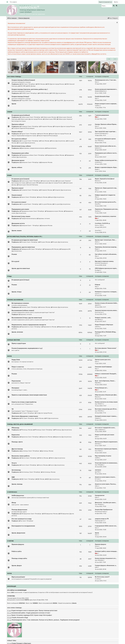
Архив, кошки (17, 231)
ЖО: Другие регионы (51, 418)
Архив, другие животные (21, 268)
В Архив (98, 285)
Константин (99, 312)
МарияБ (97, 383)
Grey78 (97, 204)
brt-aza (97, 479)
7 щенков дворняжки (102, 115)
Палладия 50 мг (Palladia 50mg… (106, 332)
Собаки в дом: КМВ (49, 119)
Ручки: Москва (44, 141)
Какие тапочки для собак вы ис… (106, 146)
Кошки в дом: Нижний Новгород (27, 185)
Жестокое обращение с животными (25, 416)
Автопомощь (16, 470)
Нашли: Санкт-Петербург (28, 197)
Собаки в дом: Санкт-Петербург (30, 117)
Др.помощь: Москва (47, 451)
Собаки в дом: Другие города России (30, 119)
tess (96, 82)
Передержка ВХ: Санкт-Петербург (31, 249)
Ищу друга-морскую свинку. (104, 261)
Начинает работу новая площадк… (106, 551)
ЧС (13, 409)
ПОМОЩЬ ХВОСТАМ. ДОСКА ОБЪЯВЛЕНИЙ (20, 424)
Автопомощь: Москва (48, 472)
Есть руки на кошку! (19, 202)
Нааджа (97, 418)
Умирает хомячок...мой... (103, 318)
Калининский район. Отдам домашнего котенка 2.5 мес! (31, 613)
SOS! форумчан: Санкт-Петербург (31, 514)
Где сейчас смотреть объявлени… (106, 254)
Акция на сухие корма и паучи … (105, 477)
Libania (97, 327)
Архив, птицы (17, 292)
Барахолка (16, 435)
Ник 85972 (98, 320)
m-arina (97, 579)
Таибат (97, 106)
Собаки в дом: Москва (49, 117)
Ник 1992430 (99, 560)
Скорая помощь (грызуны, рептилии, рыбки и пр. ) (30, 89)
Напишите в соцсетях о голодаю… (106, 292)
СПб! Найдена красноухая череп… (106, 268)
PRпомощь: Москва (26, 430)
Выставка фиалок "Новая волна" (106, 348)
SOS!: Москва (40, 84)
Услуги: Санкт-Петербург (28, 465)
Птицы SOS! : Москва (47, 100)
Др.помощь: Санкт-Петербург (29, 451)
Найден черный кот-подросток (105, 195)
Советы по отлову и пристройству (24, 402)
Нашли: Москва (42, 197)
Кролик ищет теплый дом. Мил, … (106, 240)
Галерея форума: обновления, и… (106, 565)
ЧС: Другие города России (44, 413)
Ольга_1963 (99, 225)
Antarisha (98, 162)
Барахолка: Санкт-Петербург (29, 437)
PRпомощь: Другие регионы (63, 430)
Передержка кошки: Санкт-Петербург (32, 211)
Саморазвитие (100, 495)
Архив (14, 104)
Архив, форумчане (18, 533)
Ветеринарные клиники (20, 303)
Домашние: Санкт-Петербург (29, 162)
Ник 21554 (98, 451)
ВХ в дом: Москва (44, 242)
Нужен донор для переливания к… (106, 89)
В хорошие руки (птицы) (20, 280)
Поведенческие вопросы (28, 218)
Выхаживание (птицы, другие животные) (27, 318)
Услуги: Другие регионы (57, 465)
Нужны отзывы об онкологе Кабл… (106, 303)
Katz (96, 497)
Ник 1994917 (99, 404)
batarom (97, 148)
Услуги (14, 463)
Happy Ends (16, 360)
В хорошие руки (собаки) (21, 115)
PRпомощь (15, 428)
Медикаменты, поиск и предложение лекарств (29, 325)
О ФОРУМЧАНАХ (12, 492)
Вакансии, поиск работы (21, 456)
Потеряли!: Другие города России (64, 126)
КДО (13, 477)
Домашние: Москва (46, 162)
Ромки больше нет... (101, 388)
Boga (96, 169)
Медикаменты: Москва (49, 327)
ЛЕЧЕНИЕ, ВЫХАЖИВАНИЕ (15, 300)
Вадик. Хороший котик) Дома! (105, 179)
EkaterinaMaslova (100, 91)
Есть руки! (15, 261)
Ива (96, 117)
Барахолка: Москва (46, 437)
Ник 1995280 (99, 465)
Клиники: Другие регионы (59, 307)
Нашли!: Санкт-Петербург (28, 134)
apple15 (97, 305)
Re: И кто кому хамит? (102, 577)
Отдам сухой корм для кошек (105, 435)
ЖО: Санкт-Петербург (27, 418)
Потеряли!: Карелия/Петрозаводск (23, 128)
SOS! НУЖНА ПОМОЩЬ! (14, 77)
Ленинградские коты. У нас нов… (106, 80)
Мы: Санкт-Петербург (26, 521)
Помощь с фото (17, 442)
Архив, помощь (17, 484)
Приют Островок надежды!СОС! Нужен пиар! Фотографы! (32, 615)
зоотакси (98, 470)
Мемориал (15, 388)
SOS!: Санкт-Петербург (27, 84)
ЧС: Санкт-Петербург (27, 413)
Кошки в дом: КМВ (32, 183)
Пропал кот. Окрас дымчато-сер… (106, 188)
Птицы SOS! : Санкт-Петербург (30, 100)
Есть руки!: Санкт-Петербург (29, 141)
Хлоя (96, 546)
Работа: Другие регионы (57, 458)
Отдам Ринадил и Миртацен (104, 325)
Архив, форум (17, 566)
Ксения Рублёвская (101, 133)
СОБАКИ (10, 112)
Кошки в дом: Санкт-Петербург (30, 181)
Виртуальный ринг (18, 577)
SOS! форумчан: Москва (50, 514)
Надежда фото (99, 521)
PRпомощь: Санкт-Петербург (43, 430)
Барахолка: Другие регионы (62, 437)
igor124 (97, 472)
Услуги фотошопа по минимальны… (106, 463)
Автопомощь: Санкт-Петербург (30, 472)
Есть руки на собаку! (19, 139)
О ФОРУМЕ (10, 541)
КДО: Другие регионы (52, 479)
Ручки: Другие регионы (58, 141)
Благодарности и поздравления (23, 526)
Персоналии (16, 381)
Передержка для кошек (20, 209)
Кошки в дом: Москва (48, 181)
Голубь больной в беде (102, 96)
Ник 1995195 (99, 411)
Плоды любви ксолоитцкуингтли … (106, 160)
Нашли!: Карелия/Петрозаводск (47, 136)
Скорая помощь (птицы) (20, 97)
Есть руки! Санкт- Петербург (29, 204)
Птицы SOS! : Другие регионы (64, 100)
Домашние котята (18, 223)
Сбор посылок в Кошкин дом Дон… (106, 395)
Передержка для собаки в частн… (106, 153)
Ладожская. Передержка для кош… (107, 209)
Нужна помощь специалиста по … (106, 558)
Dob (96, 437)
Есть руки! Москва (46, 204)
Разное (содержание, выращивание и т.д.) (27, 348)
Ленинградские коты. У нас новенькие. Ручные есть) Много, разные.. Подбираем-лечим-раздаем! (46, 620)
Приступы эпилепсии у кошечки (105, 216)
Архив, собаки (17, 167)
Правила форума (18, 544)
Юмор (14, 503)
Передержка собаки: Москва (55, 155)
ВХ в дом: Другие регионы (59, 242)
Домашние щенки (18, 160)
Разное (14, 254)
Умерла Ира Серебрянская (104, 510)
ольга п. (97, 294)
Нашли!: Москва (43, 134)
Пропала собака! (18, 124)
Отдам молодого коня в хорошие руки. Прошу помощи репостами (34, 610)
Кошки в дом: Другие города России (51, 183)
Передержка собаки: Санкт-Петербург (32, 155)
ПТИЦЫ (9, 276)
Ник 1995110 (99, 141)
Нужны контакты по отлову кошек (106, 402)
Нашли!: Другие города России (59, 134)
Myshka (97, 211)
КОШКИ (9, 175)
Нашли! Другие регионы (56, 197)
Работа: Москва (43, 458)
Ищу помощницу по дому (103, 456)
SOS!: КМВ (22, 86)
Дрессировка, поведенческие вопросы (32, 148)
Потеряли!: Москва (46, 126)
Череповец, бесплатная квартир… (106, 247)
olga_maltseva (99, 430)
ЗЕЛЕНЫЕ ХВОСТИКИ (14, 340)
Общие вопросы (51, 148)
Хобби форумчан (18, 495)
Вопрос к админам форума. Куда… (106, 167)
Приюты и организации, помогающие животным (29, 395)
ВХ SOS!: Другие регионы (58, 93)
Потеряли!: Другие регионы (62, 190)
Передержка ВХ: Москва (51, 249)
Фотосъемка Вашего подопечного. (106, 442)
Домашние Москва (46, 225)
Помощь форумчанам (19, 510)
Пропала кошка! (17, 188)
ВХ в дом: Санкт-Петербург (29, 242)
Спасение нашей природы (103, 367)
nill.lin (97, 334)
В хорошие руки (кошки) (20, 179)
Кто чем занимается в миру (22, 519)
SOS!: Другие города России (55, 84)
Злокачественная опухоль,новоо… (106, 310)
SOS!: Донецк (31, 86)
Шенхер (97, 444)
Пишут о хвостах (18, 367)
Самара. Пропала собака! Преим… (106, 124)
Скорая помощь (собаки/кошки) (23, 80)
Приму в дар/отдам (19, 343)
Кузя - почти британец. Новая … (105, 381)
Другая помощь (17, 449)
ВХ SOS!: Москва (43, 93)
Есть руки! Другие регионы (61, 204)
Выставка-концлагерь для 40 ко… (106, 409)
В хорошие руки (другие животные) (25, 240)
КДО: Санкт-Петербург (27, 479)
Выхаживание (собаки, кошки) (23, 310)
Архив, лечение (17, 332)
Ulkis (96, 486)
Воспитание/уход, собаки (21, 146)
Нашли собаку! (17, 132)
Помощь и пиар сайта (19, 558)
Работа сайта (17, 551)
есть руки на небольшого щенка (105, 139)
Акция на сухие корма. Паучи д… (106, 484)
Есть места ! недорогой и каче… (105, 428)
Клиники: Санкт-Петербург (29, 307)
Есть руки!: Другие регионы (26, 143)
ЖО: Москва (39, 418)
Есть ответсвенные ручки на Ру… (106, 202)
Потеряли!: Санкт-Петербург (29, 126)
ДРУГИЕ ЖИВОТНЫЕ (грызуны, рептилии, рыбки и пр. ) (25, 237)
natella (97, 458)
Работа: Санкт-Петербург (28, 458)
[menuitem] (13, 2)
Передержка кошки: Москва (54, 211)
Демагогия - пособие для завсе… (106, 503)
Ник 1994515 (99, 504)
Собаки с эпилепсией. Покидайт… (106, 374)
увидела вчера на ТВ (102, 519)
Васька (97, 181)
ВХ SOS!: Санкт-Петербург (28, 93)
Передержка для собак (20, 153)
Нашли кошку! (17, 195)
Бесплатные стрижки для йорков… (106, 449)
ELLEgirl (97, 270)
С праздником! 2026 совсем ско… (106, 526)
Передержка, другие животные (23, 247)
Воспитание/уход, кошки (21, 216)
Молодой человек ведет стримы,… (106, 416)
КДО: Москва (40, 479)
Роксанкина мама (100, 512)
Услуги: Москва (42, 465)
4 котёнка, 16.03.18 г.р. (102, 223)
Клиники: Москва (44, 307)
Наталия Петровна (101, 263)
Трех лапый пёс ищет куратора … (106, 132)
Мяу (96, 98)
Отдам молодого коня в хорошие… (106, 104)
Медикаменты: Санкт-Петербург (30, 327)
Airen (96, 242)
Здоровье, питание (43, 218)
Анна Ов (97, 230)
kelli (96, 567)
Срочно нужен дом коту (103, 360)
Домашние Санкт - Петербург (29, 225)
